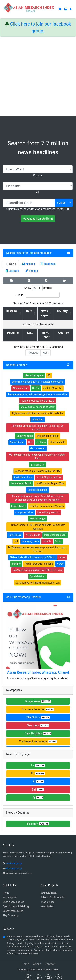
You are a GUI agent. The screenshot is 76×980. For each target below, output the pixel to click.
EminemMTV (38, 460)
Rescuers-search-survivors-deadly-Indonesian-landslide (37, 390)
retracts (47, 537)
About (37, 960)
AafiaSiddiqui (17, 438)
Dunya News (38, 697)
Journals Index (49, 889)
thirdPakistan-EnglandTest (50, 479)
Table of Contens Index (53, 893)
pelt (16, 537)
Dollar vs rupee (25, 432)
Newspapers (9, 893)
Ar (38, 793)
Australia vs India (23, 473)
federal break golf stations (39, 560)
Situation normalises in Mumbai (47, 502)
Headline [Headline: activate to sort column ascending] (11, 311)
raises (62, 553)
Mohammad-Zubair (21, 479)
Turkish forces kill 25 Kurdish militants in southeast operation (37, 523)
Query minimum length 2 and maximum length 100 (37, 209)
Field (38, 192)
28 (49, 371)
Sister (58, 537)
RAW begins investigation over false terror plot (38, 566)
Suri (30, 438)
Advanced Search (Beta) (38, 219)
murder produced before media (38, 396)
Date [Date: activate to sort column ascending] (26, 311)
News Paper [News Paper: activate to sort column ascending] (44, 313)
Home (6, 889)
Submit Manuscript (13, 907)
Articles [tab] (28, 264)
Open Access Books (13, 898)
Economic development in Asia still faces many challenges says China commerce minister (38, 494)
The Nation (38, 713)
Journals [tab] (13, 271)
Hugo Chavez (18, 502)
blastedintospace (40, 253)
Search (61, 203)
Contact (50, 960)
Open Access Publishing (16, 902)
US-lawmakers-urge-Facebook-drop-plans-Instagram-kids (38, 452)
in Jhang (41, 438)
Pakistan (38, 820)
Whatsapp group (13, 864)
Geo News (38, 721)
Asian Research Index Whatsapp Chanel (38, 668)
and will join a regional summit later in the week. (38, 378)
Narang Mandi (21, 384)
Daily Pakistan (38, 729)
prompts (16, 560)
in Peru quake (33, 531)
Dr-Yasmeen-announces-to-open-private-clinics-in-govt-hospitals (38, 545)
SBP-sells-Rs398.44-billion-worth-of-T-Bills (32, 553)
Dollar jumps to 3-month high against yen (38, 578)
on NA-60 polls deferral (49, 473)
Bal (38, 785)
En (38, 769)
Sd (38, 777)
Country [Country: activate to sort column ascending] (63, 311)
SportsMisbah (37, 572)
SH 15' (36, 384)
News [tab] (11, 264)
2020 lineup (15, 531)
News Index (47, 902)
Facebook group (13, 859)
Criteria (37, 175)
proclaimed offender (48, 432)
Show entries (38, 288)
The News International (38, 737)
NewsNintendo (38, 514)
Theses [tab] (32, 271)
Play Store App (11, 911)
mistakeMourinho (53, 384)
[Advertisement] (38, 76)
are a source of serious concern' (38, 403)
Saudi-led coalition (38, 486)
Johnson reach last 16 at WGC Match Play (38, 467)
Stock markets (57, 438)
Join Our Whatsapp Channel (23, 593)
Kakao (60, 560)
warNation (38, 415)
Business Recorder (38, 705)
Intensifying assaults (48, 508)
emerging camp (30, 537)
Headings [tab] (48, 264)
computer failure (24, 508)
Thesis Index (48, 898)
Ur (38, 761)
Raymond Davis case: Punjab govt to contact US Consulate (37, 423)
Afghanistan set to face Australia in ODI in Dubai (38, 409)
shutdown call (38, 444)
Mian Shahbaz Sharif (55, 531)
